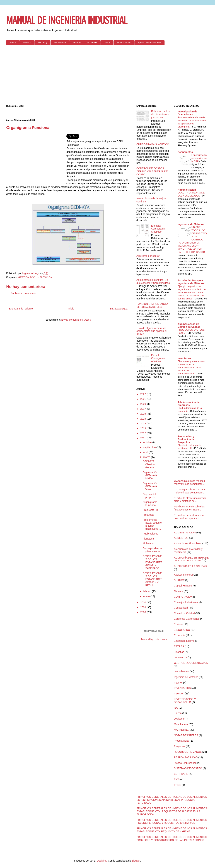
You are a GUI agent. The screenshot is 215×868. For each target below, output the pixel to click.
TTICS (178, 785)
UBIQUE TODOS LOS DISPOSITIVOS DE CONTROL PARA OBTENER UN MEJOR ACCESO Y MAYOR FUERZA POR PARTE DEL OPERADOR (192, 239)
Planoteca (148, 539)
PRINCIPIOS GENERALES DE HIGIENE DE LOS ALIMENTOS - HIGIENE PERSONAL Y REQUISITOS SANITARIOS (172, 821)
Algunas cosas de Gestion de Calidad (189, 325)
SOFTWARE (181, 774)
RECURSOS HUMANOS (188, 752)
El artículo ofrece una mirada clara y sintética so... (190, 500)
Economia (92, 42)
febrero (148, 591)
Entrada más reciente (21, 309)
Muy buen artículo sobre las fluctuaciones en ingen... (189, 508)
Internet (178, 683)
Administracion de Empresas (189, 404)
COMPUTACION (183, 597)
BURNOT (179, 580)
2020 (143, 404)
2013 (143, 428)
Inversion (27, 42)
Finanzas (179, 652)
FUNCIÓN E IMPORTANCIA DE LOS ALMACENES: (152, 305)
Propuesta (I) (150, 515)
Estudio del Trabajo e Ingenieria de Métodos (191, 282)
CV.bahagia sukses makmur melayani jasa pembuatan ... (190, 482)
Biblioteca (148, 543)
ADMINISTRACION (185, 533)
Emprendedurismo (184, 641)
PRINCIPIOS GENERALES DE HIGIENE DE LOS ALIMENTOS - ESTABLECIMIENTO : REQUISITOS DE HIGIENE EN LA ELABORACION (172, 811)
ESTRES (179, 646)
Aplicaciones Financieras (150, 42)
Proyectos (180, 746)
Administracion (124, 42)
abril (146, 452)
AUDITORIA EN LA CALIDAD (190, 566)
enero (147, 596)
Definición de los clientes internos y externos (160, 114)
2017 (143, 409)
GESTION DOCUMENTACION (35, 277)
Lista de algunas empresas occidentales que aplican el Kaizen (151, 331)
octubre (148, 442)
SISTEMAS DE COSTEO (188, 768)
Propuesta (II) (150, 510)
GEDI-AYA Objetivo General (149, 464)
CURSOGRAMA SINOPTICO (153, 144)
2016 (143, 414)
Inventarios (184, 358)
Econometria (185, 152)
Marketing (43, 42)
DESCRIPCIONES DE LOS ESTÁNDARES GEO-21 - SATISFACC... (153, 562)
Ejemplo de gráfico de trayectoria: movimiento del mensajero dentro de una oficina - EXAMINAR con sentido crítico (192, 292)
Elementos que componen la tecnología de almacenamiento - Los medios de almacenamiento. (192, 367)
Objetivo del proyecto (149, 496)
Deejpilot (102, 861)
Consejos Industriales (186, 602)
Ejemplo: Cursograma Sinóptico (158, 229)
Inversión (179, 694)
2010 (143, 602)
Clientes (179, 591)
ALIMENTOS (181, 538)
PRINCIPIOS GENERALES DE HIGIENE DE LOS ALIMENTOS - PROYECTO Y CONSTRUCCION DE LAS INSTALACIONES (172, 839)
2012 (143, 433)
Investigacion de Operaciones (188, 113)
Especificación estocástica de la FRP (199, 158)
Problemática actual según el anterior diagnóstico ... (152, 524)
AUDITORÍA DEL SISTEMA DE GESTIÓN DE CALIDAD (191, 559)
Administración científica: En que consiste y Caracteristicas (153, 281)
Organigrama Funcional (150, 504)
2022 (143, 394)
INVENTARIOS (182, 688)
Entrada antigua (119, 309)
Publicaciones (150, 534)
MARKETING (181, 730)
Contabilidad (181, 608)
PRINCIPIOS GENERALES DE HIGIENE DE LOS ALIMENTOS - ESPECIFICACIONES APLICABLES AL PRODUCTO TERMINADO (172, 800)
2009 (143, 607)
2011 (143, 438)
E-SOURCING (182, 630)
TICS (177, 779)
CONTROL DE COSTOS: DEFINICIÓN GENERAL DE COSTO (152, 171)
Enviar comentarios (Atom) (76, 320)
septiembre (150, 447)
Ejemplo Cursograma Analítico (158, 358)
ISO (176, 708)
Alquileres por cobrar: (148, 256)
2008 (143, 612)
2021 (143, 399)
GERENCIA (181, 657)
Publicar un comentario (24, 293)
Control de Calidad (184, 613)
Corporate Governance (187, 619)
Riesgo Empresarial (185, 763)
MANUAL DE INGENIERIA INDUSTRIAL (67, 20)
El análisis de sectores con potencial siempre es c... (189, 517)
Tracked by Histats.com (154, 639)
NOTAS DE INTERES (186, 735)
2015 (143, 419)
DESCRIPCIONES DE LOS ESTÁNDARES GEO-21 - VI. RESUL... (153, 579)
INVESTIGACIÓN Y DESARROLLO (185, 701)
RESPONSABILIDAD (186, 757)
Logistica (179, 719)
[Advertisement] (107, 76)
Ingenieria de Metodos (191, 224)
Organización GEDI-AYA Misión (150, 475)
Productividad (182, 741)
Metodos (77, 42)
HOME (13, 42)
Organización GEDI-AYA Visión (150, 486)
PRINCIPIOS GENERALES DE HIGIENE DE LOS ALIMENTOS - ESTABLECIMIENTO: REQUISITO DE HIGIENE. (172, 830)
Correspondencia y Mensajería (152, 550)
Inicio (71, 309)
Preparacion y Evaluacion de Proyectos (186, 439)
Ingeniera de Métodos (186, 677)
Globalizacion (182, 671)
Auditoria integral (183, 575)
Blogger (136, 861)
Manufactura (60, 42)
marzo (147, 457)
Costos (107, 42)
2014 (143, 424)
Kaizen (178, 713)
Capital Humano (183, 586)
